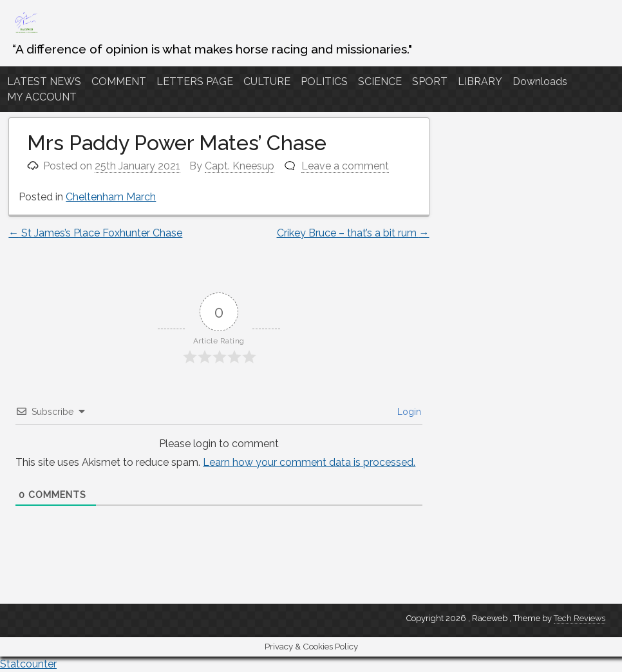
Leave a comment (345, 166)
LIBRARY (480, 82)
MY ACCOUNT (42, 97)
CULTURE (267, 82)
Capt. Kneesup (240, 166)
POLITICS (324, 82)
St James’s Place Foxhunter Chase (95, 233)
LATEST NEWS (44, 82)
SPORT (430, 82)
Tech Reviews (580, 618)
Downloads (540, 82)
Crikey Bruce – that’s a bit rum (353, 233)
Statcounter (28, 664)
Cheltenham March (111, 197)
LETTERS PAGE (195, 82)
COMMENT (119, 82)
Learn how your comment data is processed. (309, 462)
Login (408, 412)
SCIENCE (380, 82)
